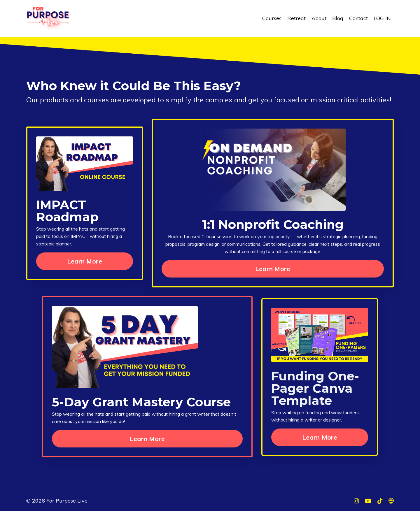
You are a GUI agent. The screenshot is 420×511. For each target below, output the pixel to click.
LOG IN (382, 18)
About (319, 18)
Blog (338, 18)
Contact (358, 18)
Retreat (296, 18)
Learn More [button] (85, 261)
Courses (272, 18)
